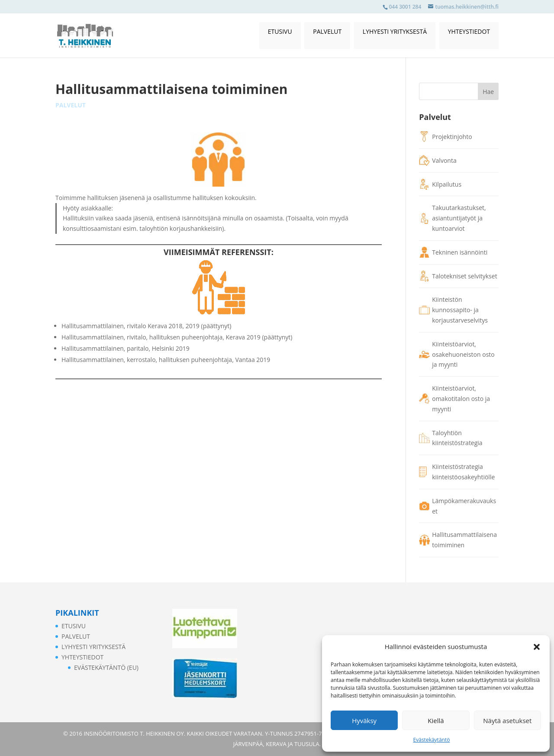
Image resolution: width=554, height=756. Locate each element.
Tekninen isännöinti (460, 252)
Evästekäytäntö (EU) (106, 667)
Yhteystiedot (469, 31)
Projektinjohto (452, 137)
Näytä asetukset (507, 720)
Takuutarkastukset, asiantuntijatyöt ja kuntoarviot (459, 218)
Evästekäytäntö (432, 740)
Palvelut (327, 31)
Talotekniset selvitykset (464, 276)
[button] (537, 647)
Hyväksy (364, 720)
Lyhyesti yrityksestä (395, 31)
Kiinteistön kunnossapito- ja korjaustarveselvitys (460, 310)
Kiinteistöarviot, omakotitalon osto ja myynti (461, 399)
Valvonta (444, 160)
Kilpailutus (447, 184)
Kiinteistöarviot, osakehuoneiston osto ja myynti (463, 354)
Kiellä (436, 720)
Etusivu (280, 31)
